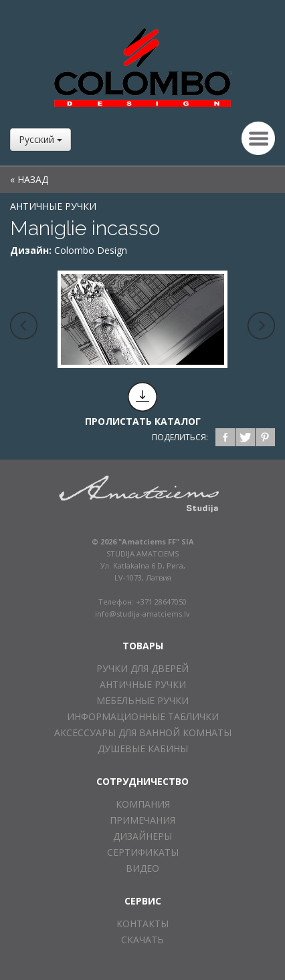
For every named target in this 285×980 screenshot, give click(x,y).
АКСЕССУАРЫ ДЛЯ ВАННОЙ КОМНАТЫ (143, 732)
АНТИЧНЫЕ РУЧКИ (53, 206)
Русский (40, 139)
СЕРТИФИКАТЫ (143, 852)
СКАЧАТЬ (142, 940)
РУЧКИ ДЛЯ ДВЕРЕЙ (142, 668)
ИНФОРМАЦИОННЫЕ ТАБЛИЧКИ (143, 716)
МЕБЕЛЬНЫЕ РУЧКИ (142, 700)
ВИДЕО (142, 868)
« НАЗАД (29, 179)
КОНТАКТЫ (142, 924)
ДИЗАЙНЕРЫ (142, 836)
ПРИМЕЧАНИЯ (142, 820)
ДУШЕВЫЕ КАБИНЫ (143, 749)
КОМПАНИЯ (143, 804)
